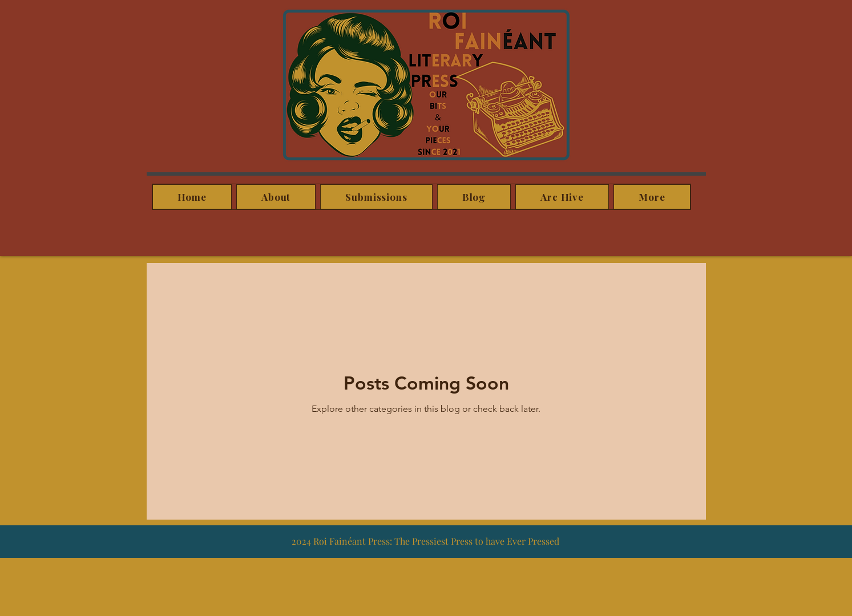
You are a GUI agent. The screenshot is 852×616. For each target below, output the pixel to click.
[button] (652, 197)
